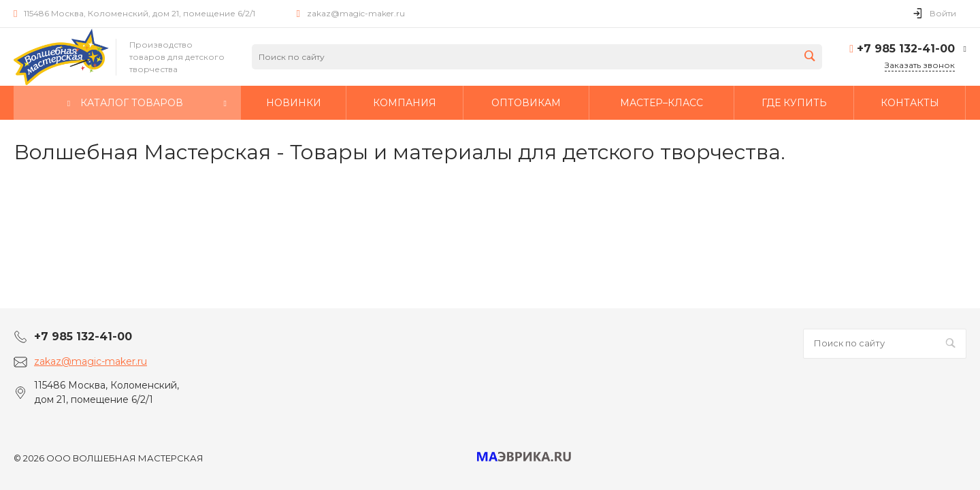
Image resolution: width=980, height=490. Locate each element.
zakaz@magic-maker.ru (356, 13)
